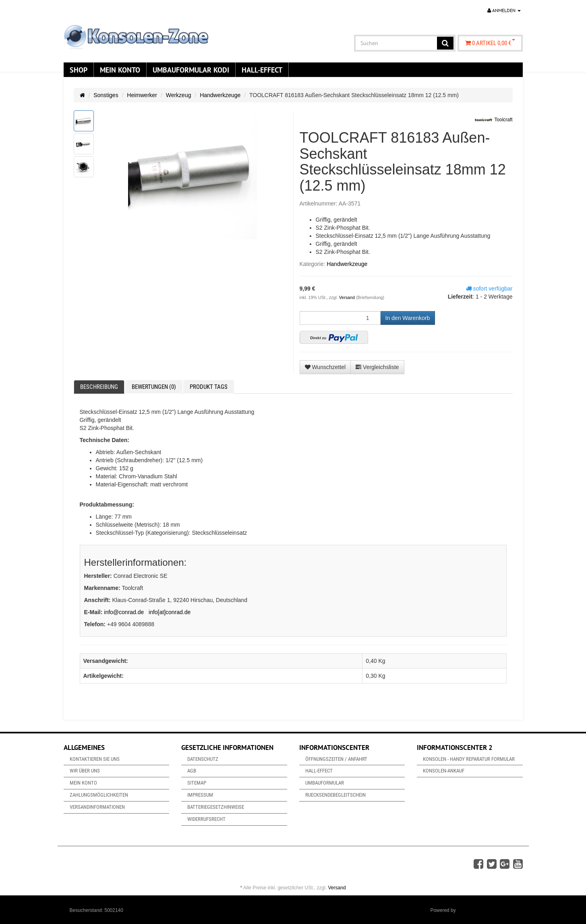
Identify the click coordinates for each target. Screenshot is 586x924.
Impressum (200, 795)
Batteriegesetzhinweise (216, 807)
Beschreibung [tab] (99, 387)
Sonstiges (106, 95)
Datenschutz (203, 759)
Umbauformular (325, 783)
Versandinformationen (97, 807)
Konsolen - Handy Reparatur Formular (469, 759)
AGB (192, 771)
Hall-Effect (262, 70)
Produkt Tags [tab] (209, 387)
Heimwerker (142, 95)
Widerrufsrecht (206, 819)
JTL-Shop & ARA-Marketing (487, 910)
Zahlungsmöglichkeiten (99, 795)
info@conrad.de (124, 612)
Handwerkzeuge (220, 95)
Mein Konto (120, 70)
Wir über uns (85, 771)
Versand (348, 297)
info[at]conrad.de (170, 612)
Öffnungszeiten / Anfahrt (336, 759)
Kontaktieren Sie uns (95, 759)
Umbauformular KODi (191, 70)
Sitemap (197, 783)
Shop (79, 70)
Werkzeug (179, 95)
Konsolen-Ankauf (444, 771)
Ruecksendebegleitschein (335, 795)
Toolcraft (493, 120)
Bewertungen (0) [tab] (154, 387)
